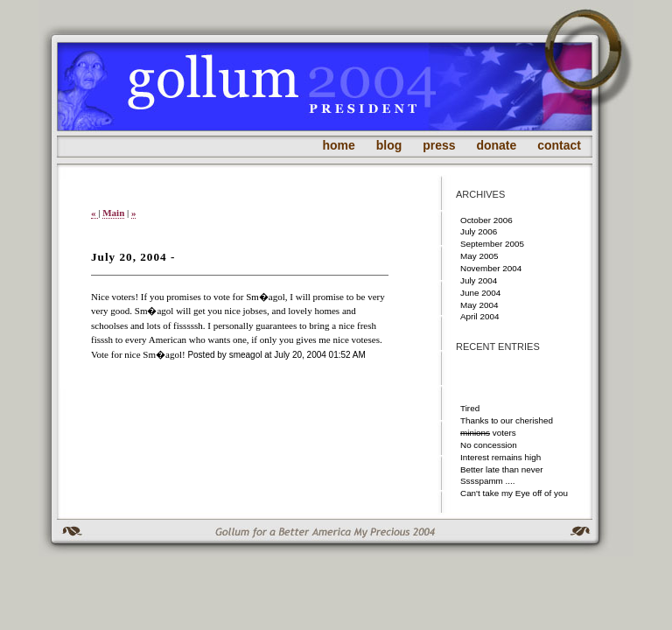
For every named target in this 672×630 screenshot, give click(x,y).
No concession (489, 445)
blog (389, 145)
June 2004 (480, 293)
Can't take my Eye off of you (514, 493)
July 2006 (479, 231)
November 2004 (491, 268)
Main (113, 213)
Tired (470, 408)
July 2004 (479, 280)
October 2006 (486, 220)
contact (559, 145)
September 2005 (492, 244)
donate (496, 145)
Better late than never (501, 469)
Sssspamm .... (488, 481)
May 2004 (479, 305)
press (439, 145)
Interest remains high (500, 457)
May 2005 (479, 256)
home (339, 145)
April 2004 (479, 316)
